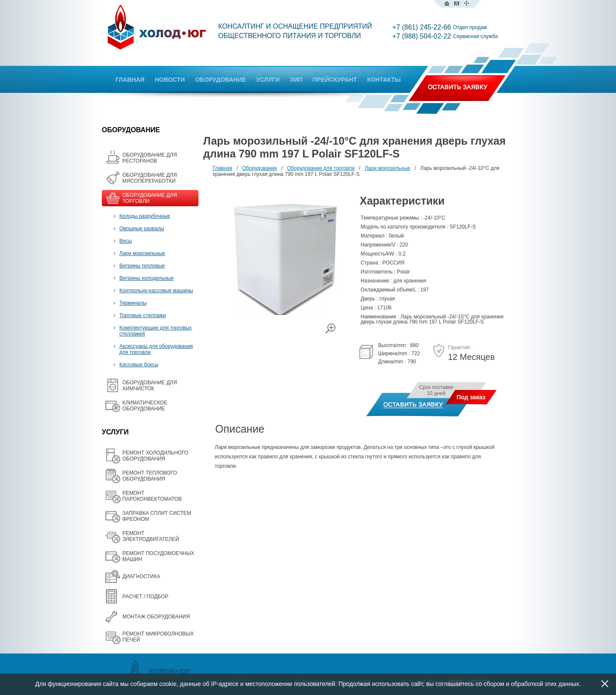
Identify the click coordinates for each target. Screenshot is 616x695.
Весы (126, 241)
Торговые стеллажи (143, 315)
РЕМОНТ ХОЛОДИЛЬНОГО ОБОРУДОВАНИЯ (155, 456)
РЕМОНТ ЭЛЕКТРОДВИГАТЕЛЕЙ (151, 536)
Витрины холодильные (147, 278)
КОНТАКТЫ (384, 80)
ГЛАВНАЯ (130, 80)
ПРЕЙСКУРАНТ (335, 80)
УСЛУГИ (268, 80)
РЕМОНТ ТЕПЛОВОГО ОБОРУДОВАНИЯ (150, 476)
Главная (222, 168)
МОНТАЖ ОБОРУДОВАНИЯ (156, 617)
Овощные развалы (142, 229)
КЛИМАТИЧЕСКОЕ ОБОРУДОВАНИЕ (145, 406)
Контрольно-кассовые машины (156, 291)
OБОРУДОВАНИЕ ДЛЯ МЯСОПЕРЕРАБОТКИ (150, 178)
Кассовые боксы (139, 365)
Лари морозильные (142, 253)
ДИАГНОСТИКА (141, 576)
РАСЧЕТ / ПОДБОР (145, 597)
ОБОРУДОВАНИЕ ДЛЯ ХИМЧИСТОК (150, 386)
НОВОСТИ (170, 80)
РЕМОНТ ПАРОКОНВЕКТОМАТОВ (152, 496)
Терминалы (133, 303)
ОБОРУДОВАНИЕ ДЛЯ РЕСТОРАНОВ (150, 158)
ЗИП (296, 80)
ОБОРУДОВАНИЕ (221, 80)
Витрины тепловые (142, 266)
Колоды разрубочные (145, 216)
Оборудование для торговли (321, 168)
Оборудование (260, 168)
